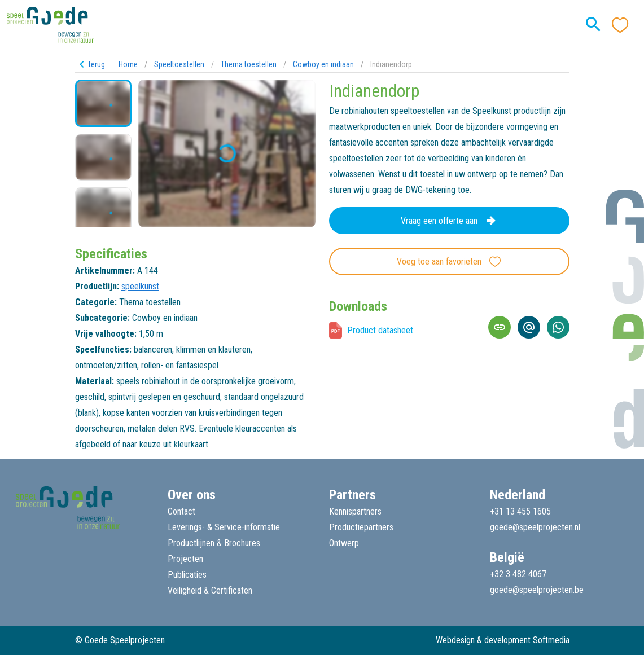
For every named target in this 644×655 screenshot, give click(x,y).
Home (128, 64)
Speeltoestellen (179, 64)
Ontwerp (344, 543)
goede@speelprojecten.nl (535, 527)
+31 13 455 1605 (520, 511)
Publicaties (187, 575)
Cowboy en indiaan (323, 64)
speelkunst (140, 286)
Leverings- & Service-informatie (224, 527)
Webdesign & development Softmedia (503, 640)
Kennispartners (355, 511)
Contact (181, 511)
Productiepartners (361, 527)
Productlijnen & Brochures (214, 543)
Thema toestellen (249, 64)
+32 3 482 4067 (518, 574)
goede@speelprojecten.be (537, 590)
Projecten (185, 559)
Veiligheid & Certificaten (210, 590)
